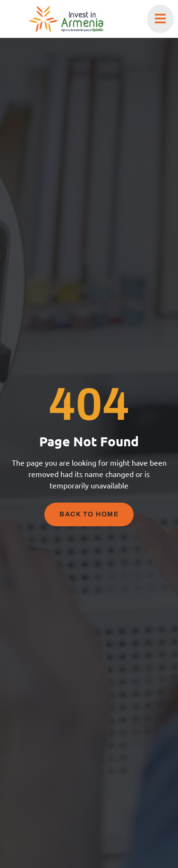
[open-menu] (160, 19)
